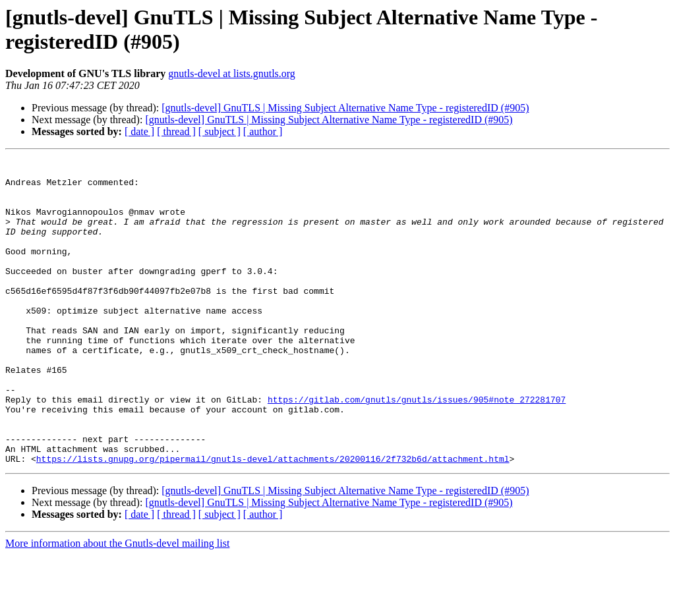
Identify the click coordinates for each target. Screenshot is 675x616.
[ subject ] (220, 131)
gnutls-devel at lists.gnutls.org (232, 73)
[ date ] (139, 131)
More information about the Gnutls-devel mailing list (117, 604)
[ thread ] (176, 131)
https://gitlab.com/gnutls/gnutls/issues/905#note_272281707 (417, 449)
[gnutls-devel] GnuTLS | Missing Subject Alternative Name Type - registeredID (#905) (345, 108)
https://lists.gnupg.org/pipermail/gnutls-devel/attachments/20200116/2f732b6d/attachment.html (273, 520)
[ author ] (263, 131)
